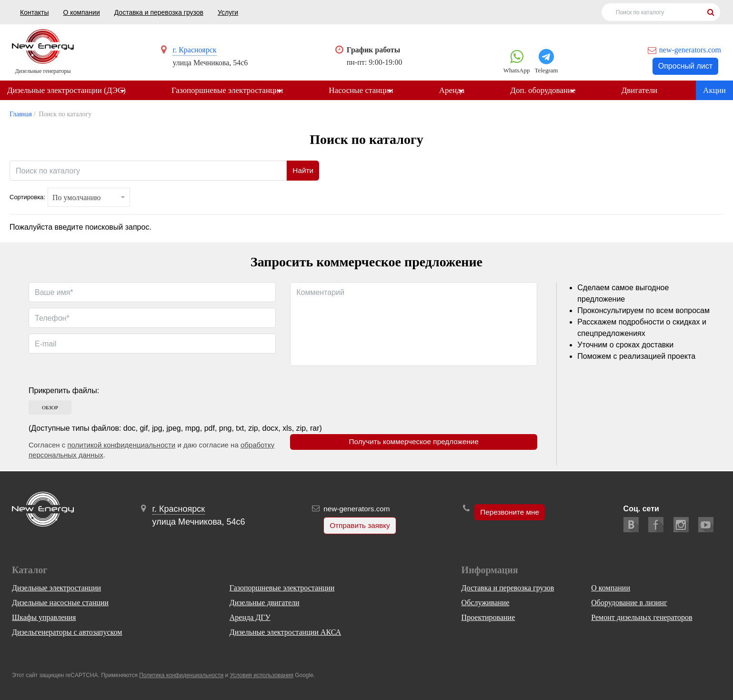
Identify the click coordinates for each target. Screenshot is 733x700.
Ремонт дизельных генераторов (642, 617)
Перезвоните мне (509, 512)
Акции (714, 91)
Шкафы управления (44, 617)
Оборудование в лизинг (629, 603)
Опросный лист (685, 66)
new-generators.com (690, 50)
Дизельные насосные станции (60, 603)
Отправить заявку (358, 526)
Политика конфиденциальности (181, 675)
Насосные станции (364, 91)
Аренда (456, 91)
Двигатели (647, 91)
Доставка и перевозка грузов (159, 12)
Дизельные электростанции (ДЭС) (66, 91)
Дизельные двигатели (265, 603)
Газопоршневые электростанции (229, 91)
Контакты (34, 12)
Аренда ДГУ (250, 617)
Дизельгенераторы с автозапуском (67, 632)
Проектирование (488, 617)
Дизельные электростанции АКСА (285, 632)
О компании (81, 12)
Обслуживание (486, 603)
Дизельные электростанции (56, 588)
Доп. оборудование (549, 91)
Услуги (228, 12)
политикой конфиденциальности (121, 446)
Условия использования (262, 675)
